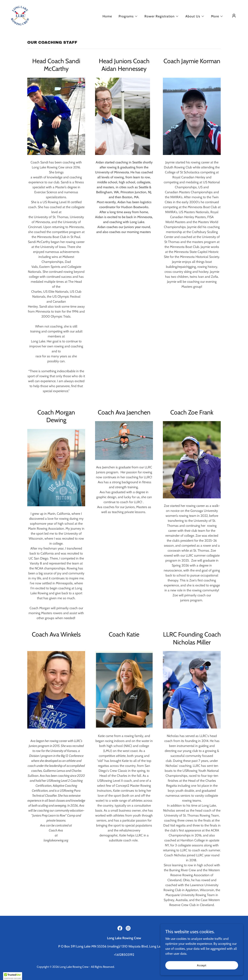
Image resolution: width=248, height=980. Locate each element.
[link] (20, 15)
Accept (202, 965)
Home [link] (107, 16)
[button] (128, 16)
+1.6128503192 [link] (124, 955)
